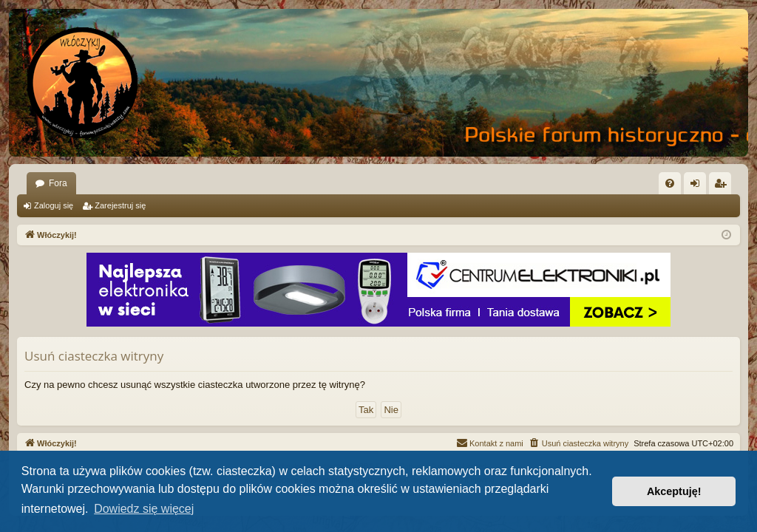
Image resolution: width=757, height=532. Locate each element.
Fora (58, 183)
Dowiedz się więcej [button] (144, 509)
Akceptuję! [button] (674, 491)
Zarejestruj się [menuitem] (723, 186)
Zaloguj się (54, 205)
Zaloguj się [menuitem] (698, 186)
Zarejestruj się (120, 205)
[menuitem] (670, 183)
